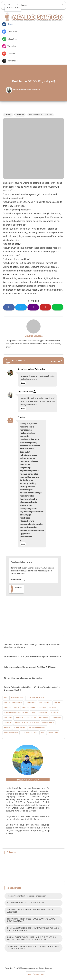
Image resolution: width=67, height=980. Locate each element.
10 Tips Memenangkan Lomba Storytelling (23, 678)
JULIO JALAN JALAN (39, 713)
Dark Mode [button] (10, 61)
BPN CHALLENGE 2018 (13, 703)
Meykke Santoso (34, 336)
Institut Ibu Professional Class (16, 713)
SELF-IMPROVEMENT (37, 728)
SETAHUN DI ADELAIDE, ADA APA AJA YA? (25, 903)
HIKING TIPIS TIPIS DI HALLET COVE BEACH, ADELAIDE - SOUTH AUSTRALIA (32, 920)
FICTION (53, 708)
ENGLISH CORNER (11, 708)
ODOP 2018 (56, 718)
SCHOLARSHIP (20, 728)
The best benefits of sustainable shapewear (26, 896)
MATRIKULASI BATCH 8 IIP (26, 718)
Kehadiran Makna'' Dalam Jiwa (32, 369)
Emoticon (16, 589)
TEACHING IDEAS (11, 733)
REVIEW (7, 728)
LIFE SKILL (8, 718)
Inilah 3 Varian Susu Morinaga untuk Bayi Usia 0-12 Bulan (30, 667)
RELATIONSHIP (48, 723)
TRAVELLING (53, 733)
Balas (23, 383)
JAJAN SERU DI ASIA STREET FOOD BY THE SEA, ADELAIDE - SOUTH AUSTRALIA (33, 948)
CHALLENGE (31, 703)
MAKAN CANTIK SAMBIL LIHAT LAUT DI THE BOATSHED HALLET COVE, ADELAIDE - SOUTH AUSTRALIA (32, 938)
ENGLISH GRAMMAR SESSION (34, 708)
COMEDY (58, 703)
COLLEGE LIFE (45, 703)
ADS (6, 698)
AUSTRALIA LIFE (17, 698)
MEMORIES (44, 718)
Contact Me (36, 975)
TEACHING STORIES (29, 733)
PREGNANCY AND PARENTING (27, 723)
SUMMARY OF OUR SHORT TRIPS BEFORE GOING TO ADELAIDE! (31, 911)
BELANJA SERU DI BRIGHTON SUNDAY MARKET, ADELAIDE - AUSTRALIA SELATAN (33, 929)
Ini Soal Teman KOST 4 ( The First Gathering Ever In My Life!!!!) (32, 657)
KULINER (54, 713)
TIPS (43, 733)
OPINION (8, 723)
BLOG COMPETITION (35, 698)
